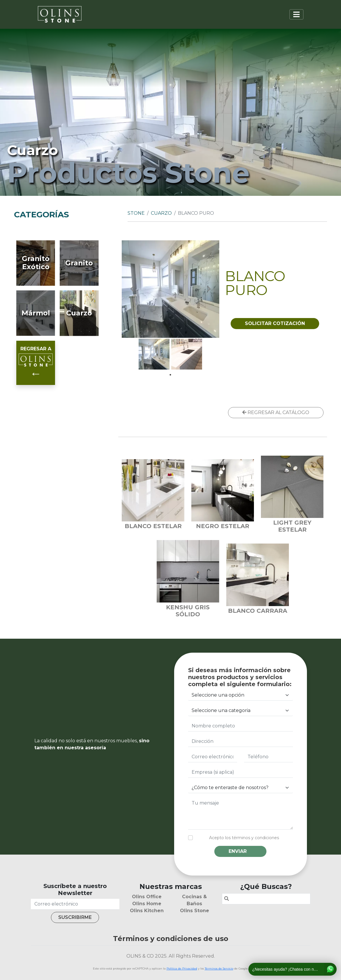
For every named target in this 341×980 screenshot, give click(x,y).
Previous (132, 289)
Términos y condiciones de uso (171, 939)
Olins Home (147, 904)
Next (209, 289)
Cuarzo (161, 213)
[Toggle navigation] (296, 14)
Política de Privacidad (182, 969)
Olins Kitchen (147, 911)
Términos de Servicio (219, 969)
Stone (136, 213)
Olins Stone (195, 911)
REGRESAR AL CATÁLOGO (276, 412)
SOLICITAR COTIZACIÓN (275, 323)
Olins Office (147, 897)
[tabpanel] (154, 354)
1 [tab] (170, 375)
